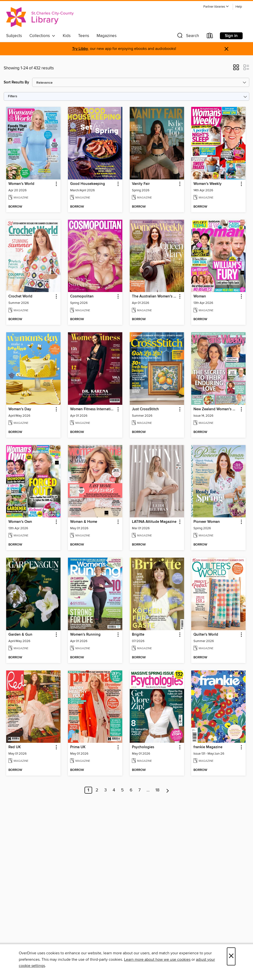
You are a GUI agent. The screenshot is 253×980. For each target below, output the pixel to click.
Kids (67, 36)
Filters (13, 96)
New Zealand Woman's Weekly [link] (216, 409)
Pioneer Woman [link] (207, 522)
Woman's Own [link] (20, 522)
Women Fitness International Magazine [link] (93, 409)
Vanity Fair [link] (141, 184)
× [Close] (231, 956)
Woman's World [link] (21, 184)
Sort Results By (16, 82)
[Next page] (168, 790)
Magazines (107, 36)
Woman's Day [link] (20, 409)
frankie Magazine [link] (208, 747)
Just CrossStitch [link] (145, 409)
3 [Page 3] (105, 790)
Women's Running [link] (85, 635)
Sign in (231, 36)
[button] (216, 7)
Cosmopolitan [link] (82, 296)
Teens (84, 36)
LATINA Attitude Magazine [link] (154, 522)
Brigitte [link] (138, 635)
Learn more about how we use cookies (157, 960)
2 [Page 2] (97, 790)
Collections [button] (42, 36)
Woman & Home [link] (84, 522)
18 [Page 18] (157, 790)
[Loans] (210, 37)
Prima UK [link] (78, 747)
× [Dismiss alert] (226, 49)
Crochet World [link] (20, 296)
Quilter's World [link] (206, 635)
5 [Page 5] (122, 790)
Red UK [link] (15, 747)
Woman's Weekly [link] (208, 184)
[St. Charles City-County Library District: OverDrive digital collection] (40, 17)
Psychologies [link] (143, 747)
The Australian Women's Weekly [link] (155, 296)
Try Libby (80, 49)
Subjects (14, 36)
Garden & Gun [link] (20, 635)
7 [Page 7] (139, 790)
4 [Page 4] (114, 790)
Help (239, 7)
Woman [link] (200, 296)
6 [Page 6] (131, 790)
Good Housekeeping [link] (88, 184)
